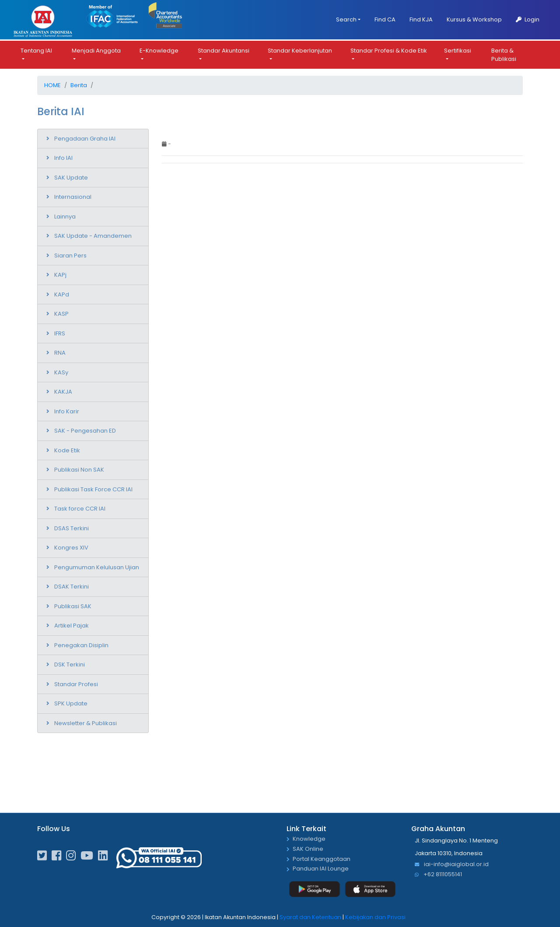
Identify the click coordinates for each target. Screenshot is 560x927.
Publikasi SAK (73, 605)
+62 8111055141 (438, 873)
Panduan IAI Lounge (321, 868)
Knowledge (309, 838)
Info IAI (63, 157)
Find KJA (421, 19)
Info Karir (67, 410)
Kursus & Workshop (474, 19)
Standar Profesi (76, 683)
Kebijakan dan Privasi (375, 916)
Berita (79, 84)
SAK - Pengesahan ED (85, 429)
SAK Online (308, 848)
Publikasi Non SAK (79, 468)
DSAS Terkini (72, 527)
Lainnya (65, 215)
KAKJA (63, 390)
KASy (61, 371)
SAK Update (71, 176)
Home (52, 84)
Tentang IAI (36, 50)
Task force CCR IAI (80, 507)
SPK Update (71, 702)
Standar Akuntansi (224, 50)
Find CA (385, 19)
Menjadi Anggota (96, 50)
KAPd (62, 293)
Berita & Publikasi (504, 54)
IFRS (60, 332)
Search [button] (346, 19)
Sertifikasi (458, 50)
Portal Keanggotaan (322, 858)
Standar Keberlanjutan (300, 50)
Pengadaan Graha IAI (85, 137)
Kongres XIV (71, 546)
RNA (60, 351)
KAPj (60, 273)
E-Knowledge (159, 50)
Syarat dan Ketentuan (310, 916)
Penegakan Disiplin (81, 644)
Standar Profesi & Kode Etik (389, 50)
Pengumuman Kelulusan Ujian (97, 566)
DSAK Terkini (72, 585)
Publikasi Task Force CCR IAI (93, 488)
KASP (61, 312)
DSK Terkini (70, 663)
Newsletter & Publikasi (86, 722)
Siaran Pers (70, 254)
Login (528, 19)
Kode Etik (67, 449)
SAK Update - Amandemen (93, 234)
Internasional (73, 196)
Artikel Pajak (72, 624)
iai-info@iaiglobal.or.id (452, 864)
